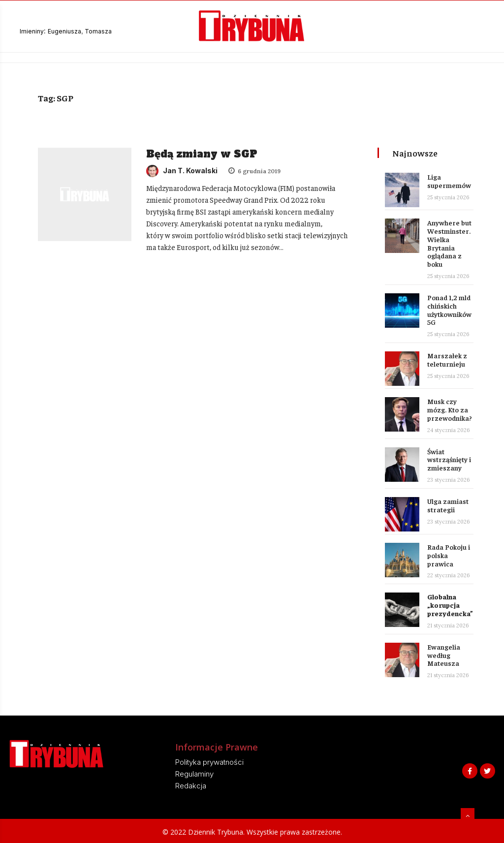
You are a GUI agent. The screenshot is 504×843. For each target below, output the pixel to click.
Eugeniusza (64, 31)
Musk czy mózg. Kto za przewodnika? (450, 409)
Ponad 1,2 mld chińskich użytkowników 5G (449, 310)
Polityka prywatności (209, 762)
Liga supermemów (449, 181)
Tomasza (98, 31)
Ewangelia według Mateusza (444, 655)
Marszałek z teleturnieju (447, 359)
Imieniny (32, 31)
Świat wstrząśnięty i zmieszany (449, 460)
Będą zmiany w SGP (202, 154)
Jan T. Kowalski (182, 171)
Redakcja (191, 786)
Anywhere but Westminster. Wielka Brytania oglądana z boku (449, 243)
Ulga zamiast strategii (448, 505)
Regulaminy (194, 774)
